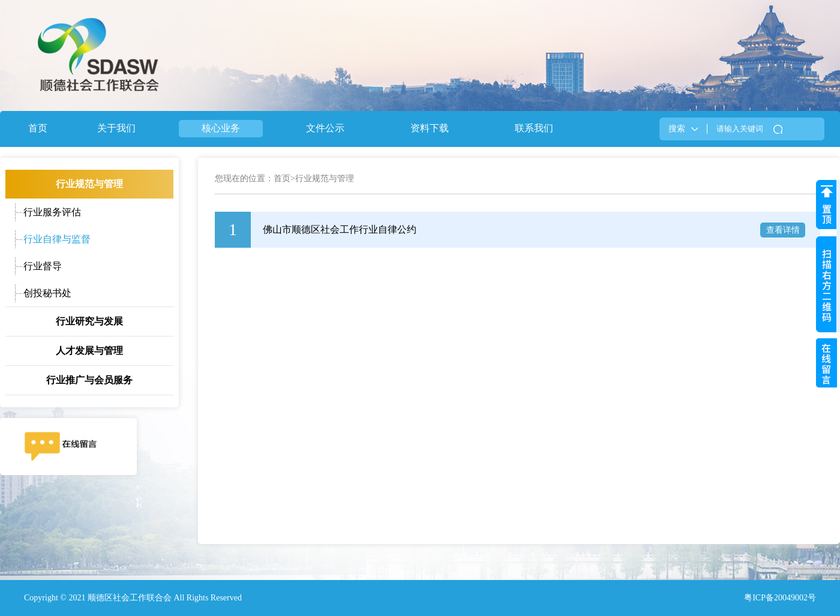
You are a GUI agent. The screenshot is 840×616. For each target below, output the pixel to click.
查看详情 (783, 230)
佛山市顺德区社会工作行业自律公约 (340, 229)
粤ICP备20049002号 (780, 598)
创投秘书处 (47, 293)
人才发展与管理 (89, 351)
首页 (282, 178)
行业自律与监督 (57, 239)
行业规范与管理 (89, 184)
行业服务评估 (52, 212)
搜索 (677, 129)
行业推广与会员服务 (89, 380)
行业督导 (43, 266)
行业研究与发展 (89, 321)
